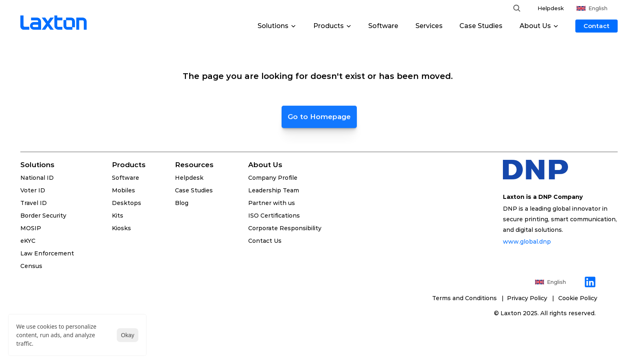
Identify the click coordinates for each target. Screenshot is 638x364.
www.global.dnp (528, 242)
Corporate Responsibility (285, 228)
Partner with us (272, 203)
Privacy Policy (529, 298)
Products (129, 165)
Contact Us (265, 241)
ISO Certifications (274, 216)
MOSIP (31, 228)
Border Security (43, 216)
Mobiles (123, 190)
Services (429, 26)
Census (31, 266)
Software (383, 26)
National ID (37, 178)
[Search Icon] (517, 8)
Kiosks (121, 228)
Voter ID (33, 190)
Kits (118, 216)
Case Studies (481, 26)
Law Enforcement (47, 253)
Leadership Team (274, 190)
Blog (182, 203)
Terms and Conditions (465, 298)
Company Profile (273, 178)
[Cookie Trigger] (578, 298)
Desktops (127, 203)
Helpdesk (551, 8)
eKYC (28, 241)
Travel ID (34, 203)
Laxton (511, 313)
